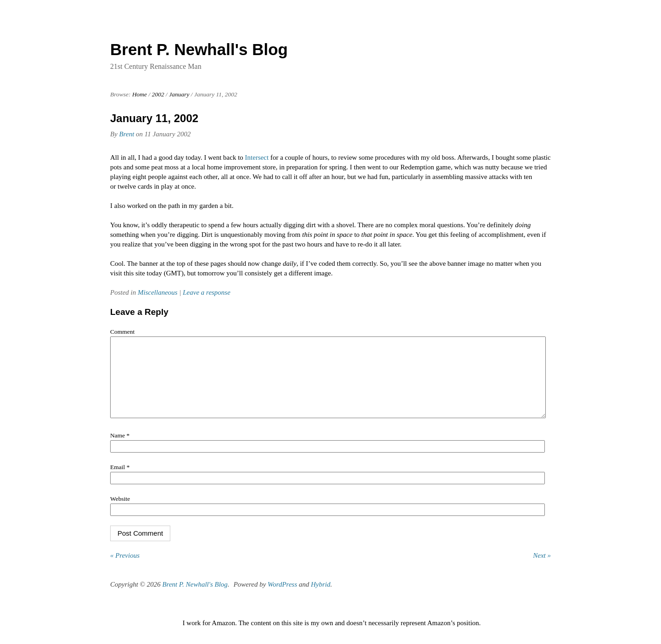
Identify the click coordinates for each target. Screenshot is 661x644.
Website (120, 512)
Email (120, 481)
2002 (158, 94)
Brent (127, 134)
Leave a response (207, 292)
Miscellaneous (158, 292)
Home (140, 94)
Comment (122, 332)
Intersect (257, 157)
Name (120, 449)
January (179, 94)
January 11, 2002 (154, 118)
